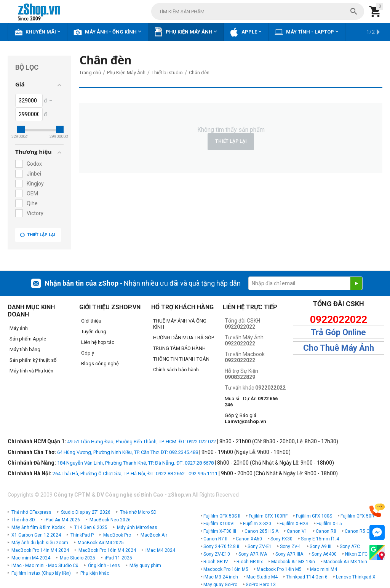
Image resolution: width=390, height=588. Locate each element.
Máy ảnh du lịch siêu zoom (40, 543)
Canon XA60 (249, 539)
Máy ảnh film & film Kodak (38, 527)
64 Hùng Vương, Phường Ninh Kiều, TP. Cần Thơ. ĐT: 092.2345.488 (128, 452)
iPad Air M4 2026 (62, 520)
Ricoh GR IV (216, 562)
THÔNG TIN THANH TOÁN (181, 359)
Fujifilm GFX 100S (314, 516)
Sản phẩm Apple (28, 339)
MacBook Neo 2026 (110, 520)
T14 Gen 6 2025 (91, 527)
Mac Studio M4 (262, 577)
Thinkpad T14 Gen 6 (307, 577)
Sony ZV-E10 (217, 554)
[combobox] (258, 11)
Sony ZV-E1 (260, 546)
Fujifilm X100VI (219, 524)
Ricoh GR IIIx (250, 562)
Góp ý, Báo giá (245, 418)
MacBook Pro (117, 535)
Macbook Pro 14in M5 (279, 569)
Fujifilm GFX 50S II (222, 516)
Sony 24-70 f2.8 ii (221, 546)
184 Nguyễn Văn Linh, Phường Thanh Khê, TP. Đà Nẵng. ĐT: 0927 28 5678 (135, 463)
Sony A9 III (320, 546)
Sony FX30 (281, 539)
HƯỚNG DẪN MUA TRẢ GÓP (184, 338)
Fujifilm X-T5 (329, 524)
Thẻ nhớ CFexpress (31, 512)
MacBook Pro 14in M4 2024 (40, 550)
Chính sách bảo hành (176, 370)
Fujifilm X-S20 (257, 524)
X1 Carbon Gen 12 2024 (36, 535)
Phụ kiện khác (95, 573)
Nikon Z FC (356, 554)
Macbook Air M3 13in (293, 562)
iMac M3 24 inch (221, 577)
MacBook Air (154, 535)
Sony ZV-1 (291, 546)
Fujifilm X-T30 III (220, 531)
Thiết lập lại (37, 235)
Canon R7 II (215, 539)
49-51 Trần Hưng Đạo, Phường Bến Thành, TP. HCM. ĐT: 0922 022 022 (141, 442)
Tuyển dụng (94, 332)
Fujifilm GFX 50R (357, 516)
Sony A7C (350, 546)
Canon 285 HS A (261, 531)
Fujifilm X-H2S (294, 524)
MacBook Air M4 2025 (101, 543)
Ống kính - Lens (104, 566)
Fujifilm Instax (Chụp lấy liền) (41, 573)
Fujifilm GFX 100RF (268, 516)
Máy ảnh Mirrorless (137, 527)
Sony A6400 (324, 554)
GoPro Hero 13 (261, 585)
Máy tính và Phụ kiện (31, 371)
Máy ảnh (19, 328)
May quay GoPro (220, 585)
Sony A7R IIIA (289, 554)
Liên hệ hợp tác (98, 342)
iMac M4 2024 (160, 550)
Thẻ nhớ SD (23, 520)
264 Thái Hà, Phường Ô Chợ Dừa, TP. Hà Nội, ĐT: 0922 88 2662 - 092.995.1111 (135, 474)
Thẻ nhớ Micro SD (138, 512)
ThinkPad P (82, 535)
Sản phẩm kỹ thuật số (33, 360)
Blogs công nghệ (100, 364)
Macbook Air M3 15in (345, 562)
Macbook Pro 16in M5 (226, 569)
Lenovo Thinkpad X (356, 577)
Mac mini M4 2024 (31, 558)
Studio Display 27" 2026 (86, 512)
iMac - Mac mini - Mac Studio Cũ (45, 566)
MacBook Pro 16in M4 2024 (107, 550)
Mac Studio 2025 (78, 558)
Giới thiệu (91, 321)
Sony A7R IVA (253, 554)
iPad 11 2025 (118, 558)
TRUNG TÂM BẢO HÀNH (179, 348)
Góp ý (88, 353)
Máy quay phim (145, 566)
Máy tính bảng (25, 349)
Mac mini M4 (324, 569)
